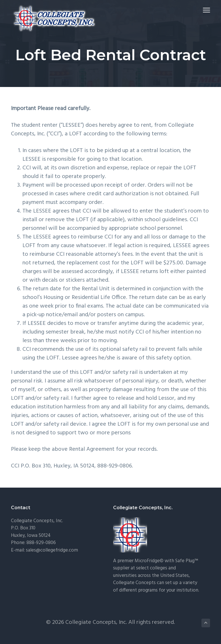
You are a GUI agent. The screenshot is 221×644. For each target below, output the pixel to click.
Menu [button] (204, 10)
